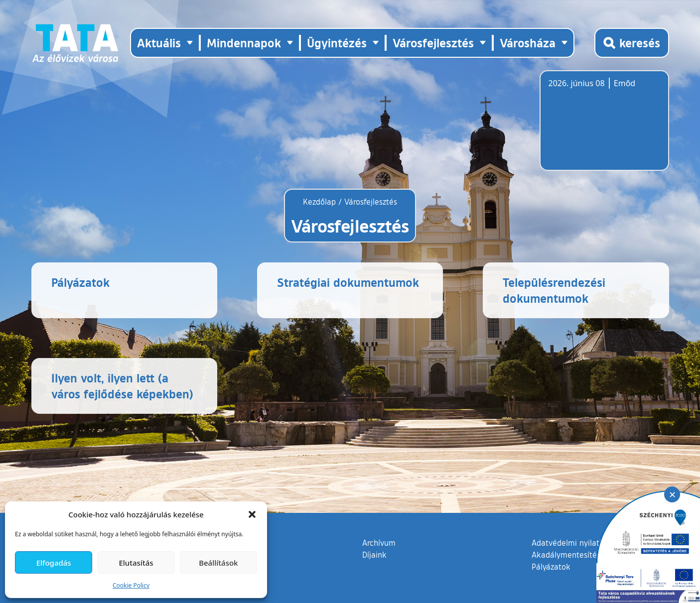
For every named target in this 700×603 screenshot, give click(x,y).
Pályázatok (551, 567)
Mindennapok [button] (244, 43)
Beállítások (218, 563)
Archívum (379, 542)
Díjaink (374, 555)
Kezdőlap (321, 202)
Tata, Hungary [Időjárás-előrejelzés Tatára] (604, 126)
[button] (252, 514)
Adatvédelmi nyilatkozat (575, 543)
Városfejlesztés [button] (433, 43)
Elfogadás (54, 563)
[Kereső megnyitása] (632, 43)
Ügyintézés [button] (337, 43)
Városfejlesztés (371, 202)
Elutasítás (136, 563)
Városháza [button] (528, 43)
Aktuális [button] (159, 43)
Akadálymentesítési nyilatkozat (588, 555)
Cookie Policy (131, 585)
